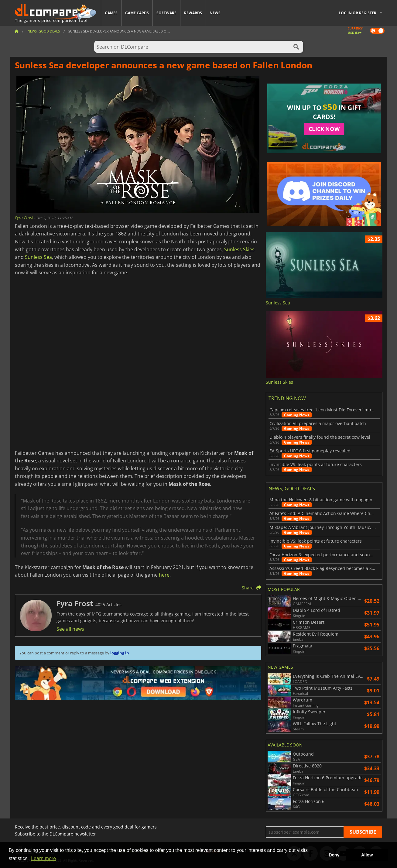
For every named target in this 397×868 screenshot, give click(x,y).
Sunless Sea (38, 257)
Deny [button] (334, 855)
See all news (70, 629)
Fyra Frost (25, 218)
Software (166, 13)
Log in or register (358, 13)
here (164, 575)
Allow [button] (367, 855)
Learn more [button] (43, 858)
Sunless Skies (239, 249)
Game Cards (137, 13)
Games (111, 13)
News (215, 13)
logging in (120, 653)
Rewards (193, 13)
